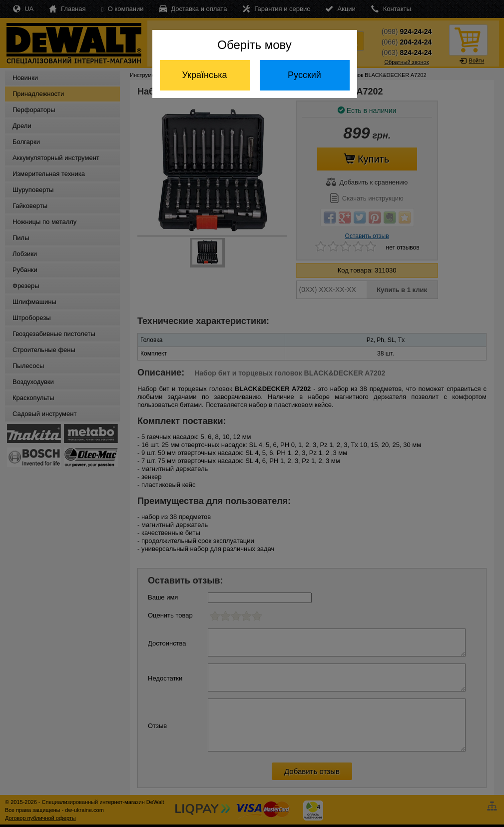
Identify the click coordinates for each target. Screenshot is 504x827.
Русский (304, 75)
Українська (204, 75)
